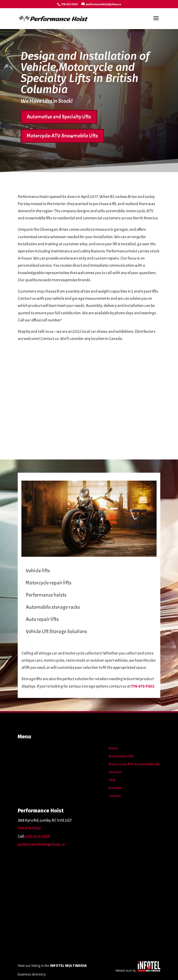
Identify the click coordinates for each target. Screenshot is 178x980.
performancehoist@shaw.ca (41, 844)
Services (115, 772)
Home (113, 749)
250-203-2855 (38, 836)
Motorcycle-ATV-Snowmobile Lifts (62, 136)
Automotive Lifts (121, 756)
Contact (115, 796)
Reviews (115, 788)
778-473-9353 (69, 4)
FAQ (112, 780)
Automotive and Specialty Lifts (59, 117)
